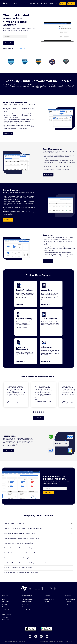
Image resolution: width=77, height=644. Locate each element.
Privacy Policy (53, 641)
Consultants (6, 607)
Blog (66, 604)
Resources (39, 4)
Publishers (25, 607)
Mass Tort (5, 617)
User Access (69, 602)
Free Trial (63, 4)
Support (51, 4)
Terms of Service (68, 641)
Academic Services (28, 599)
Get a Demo (71, 4)
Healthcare (5, 612)
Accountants (6, 602)
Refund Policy (60, 641)
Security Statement (44, 641)
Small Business (6, 615)
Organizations (26, 609)
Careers (47, 602)
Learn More (8, 134)
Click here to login (22, 49)
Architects (5, 604)
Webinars (68, 607)
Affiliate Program (27, 602)
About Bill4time (49, 599)
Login (56, 4)
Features (33, 4)
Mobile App (6, 620)
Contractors (6, 609)
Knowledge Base (70, 599)
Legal (4, 599)
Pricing (45, 4)
